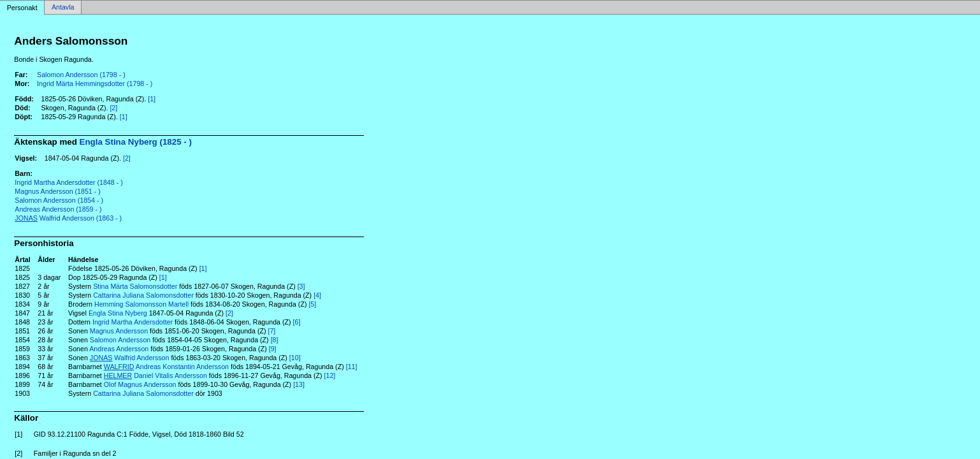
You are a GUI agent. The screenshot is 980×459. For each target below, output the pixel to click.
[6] (297, 322)
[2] (113, 108)
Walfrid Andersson (130, 358)
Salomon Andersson (120, 340)
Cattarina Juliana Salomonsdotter (143, 295)
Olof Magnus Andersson (140, 384)
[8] (275, 340)
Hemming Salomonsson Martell (141, 304)
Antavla (63, 8)
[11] (352, 367)
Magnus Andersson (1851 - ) (57, 191)
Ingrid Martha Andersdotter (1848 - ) (68, 182)
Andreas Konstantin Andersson (166, 367)
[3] (301, 286)
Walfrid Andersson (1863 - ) (68, 218)
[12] (330, 375)
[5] (312, 304)
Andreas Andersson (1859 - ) (58, 209)
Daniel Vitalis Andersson (155, 375)
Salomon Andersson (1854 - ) (59, 200)
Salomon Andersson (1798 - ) (81, 75)
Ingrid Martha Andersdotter (133, 322)
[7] (271, 331)
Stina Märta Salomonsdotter (135, 286)
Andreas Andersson (119, 349)
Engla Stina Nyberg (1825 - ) (136, 142)
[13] (299, 384)
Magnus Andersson (119, 331)
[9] (273, 349)
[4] (317, 295)
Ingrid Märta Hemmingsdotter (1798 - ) (95, 84)
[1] (152, 99)
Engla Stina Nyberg (118, 313)
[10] (295, 358)
